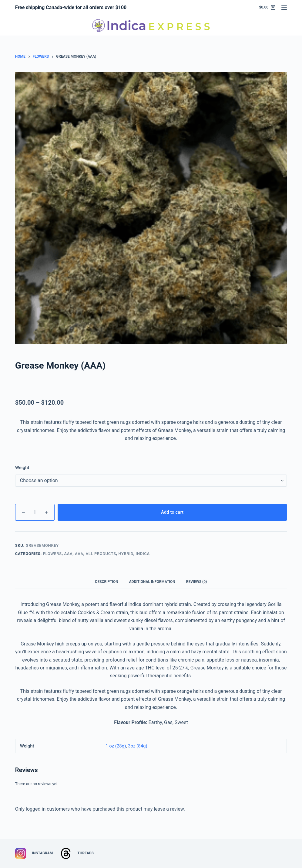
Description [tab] (107, 582)
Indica (143, 554)
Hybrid (126, 554)
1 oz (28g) (116, 746)
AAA (68, 554)
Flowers (52, 554)
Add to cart (172, 512)
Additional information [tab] (152, 582)
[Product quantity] (35, 512)
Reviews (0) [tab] (196, 582)
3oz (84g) (138, 746)
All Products (101, 554)
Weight (22, 468)
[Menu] (284, 8)
